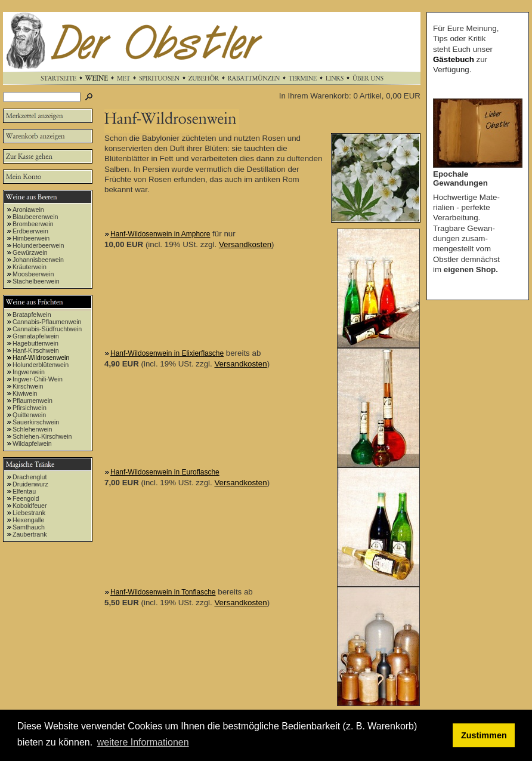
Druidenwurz (30, 484)
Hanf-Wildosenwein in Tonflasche (163, 592)
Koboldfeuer (30, 506)
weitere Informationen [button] (143, 742)
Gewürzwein (30, 252)
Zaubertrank (30, 534)
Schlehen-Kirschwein (42, 436)
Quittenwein (29, 415)
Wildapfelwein (32, 443)
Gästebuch (454, 59)
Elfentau (24, 491)
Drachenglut (30, 477)
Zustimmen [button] (484, 735)
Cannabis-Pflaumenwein (47, 322)
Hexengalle (28, 520)
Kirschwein (28, 386)
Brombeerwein (33, 224)
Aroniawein (28, 209)
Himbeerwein (31, 238)
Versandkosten (245, 244)
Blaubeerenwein (35, 217)
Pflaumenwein (33, 400)
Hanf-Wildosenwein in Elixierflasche (167, 353)
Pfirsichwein (30, 408)
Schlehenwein (32, 429)
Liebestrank (29, 513)
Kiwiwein (25, 393)
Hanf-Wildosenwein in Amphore (160, 234)
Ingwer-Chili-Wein (38, 379)
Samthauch (29, 527)
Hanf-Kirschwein (36, 350)
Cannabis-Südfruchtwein (47, 329)
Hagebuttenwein (35, 343)
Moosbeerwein (33, 274)
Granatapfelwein (36, 336)
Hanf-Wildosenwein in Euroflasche (165, 472)
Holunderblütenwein (41, 365)
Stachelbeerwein (36, 281)
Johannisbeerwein (38, 260)
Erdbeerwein (30, 231)
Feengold (26, 498)
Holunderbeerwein (38, 245)
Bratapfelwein (32, 315)
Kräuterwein (30, 267)
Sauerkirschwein (36, 422)
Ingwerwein (29, 372)
